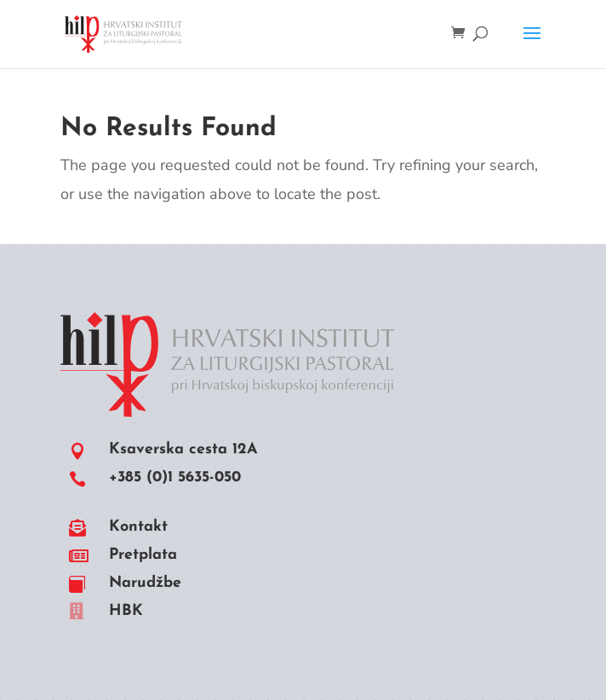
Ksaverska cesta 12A (183, 450)
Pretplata (143, 555)
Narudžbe (145, 583)
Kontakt (138, 527)
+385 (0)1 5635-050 (175, 478)
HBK (126, 611)
